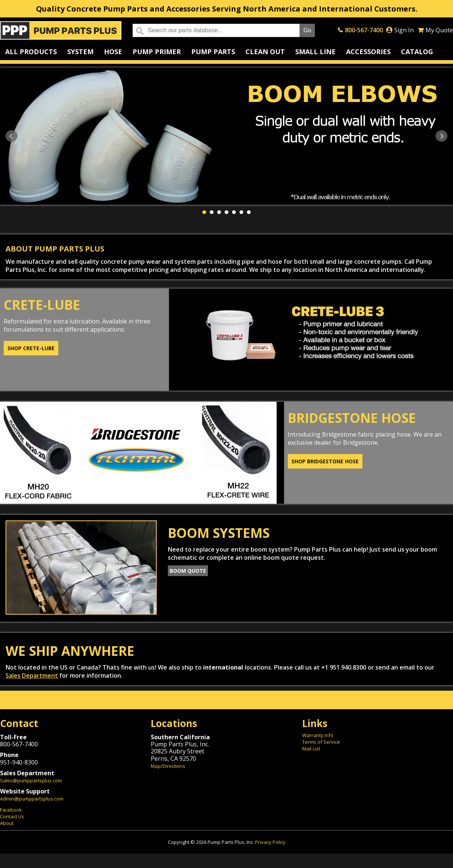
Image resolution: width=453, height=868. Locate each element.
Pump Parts (213, 52)
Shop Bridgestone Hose (325, 461)
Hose (113, 52)
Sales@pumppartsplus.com (31, 780)
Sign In (404, 30)
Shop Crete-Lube (31, 348)
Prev (12, 136)
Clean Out (265, 52)
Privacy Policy (270, 842)
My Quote (439, 30)
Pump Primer (157, 52)
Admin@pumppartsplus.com (32, 799)
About (7, 823)
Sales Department (32, 675)
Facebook (11, 810)
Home (61, 30)
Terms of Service (321, 742)
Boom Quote (188, 571)
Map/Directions (168, 766)
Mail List (311, 749)
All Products (31, 52)
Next (441, 136)
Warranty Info (318, 735)
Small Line (315, 52)
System (80, 52)
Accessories (368, 52)
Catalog (417, 52)
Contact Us (12, 816)
